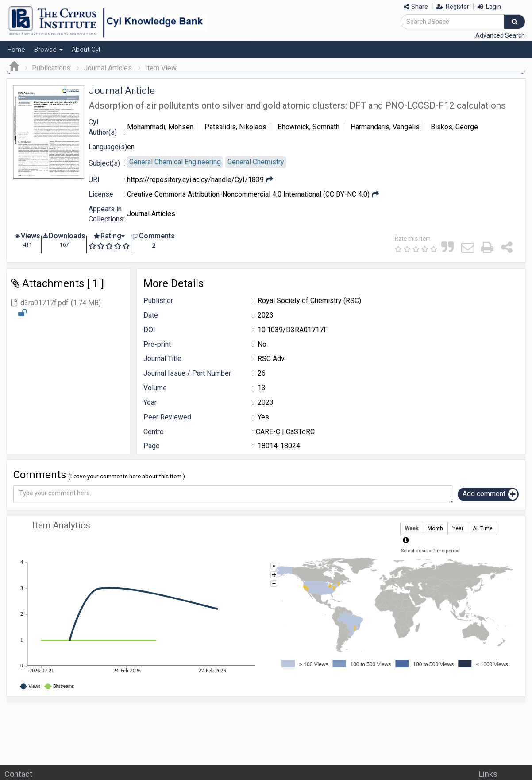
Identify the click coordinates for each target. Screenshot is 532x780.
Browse (48, 50)
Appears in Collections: (107, 214)
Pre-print (157, 344)
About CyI (86, 50)
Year (150, 402)
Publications (51, 68)
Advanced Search (500, 35)
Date (151, 315)
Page (152, 446)
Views (31, 236)
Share (416, 7)
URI (94, 180)
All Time (483, 529)
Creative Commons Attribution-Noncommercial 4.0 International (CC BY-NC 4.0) (248, 194)
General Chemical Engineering (175, 162)
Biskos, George (454, 127)
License (101, 194)
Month (435, 529)
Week (412, 529)
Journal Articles (108, 68)
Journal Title (162, 359)
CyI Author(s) (103, 127)
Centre (154, 432)
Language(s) (108, 147)
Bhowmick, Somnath (308, 127)
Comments (157, 236)
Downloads (67, 236)
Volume (155, 388)
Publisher (158, 301)
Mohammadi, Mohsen (160, 127)
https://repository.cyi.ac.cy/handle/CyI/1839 (195, 180)
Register (453, 7)
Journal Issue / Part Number (187, 373)
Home (16, 50)
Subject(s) (104, 163)
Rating (111, 236)
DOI (149, 330)
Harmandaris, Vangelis (385, 127)
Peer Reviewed (167, 417)
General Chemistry (256, 162)
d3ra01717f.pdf (44, 303)
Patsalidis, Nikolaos (235, 127)
